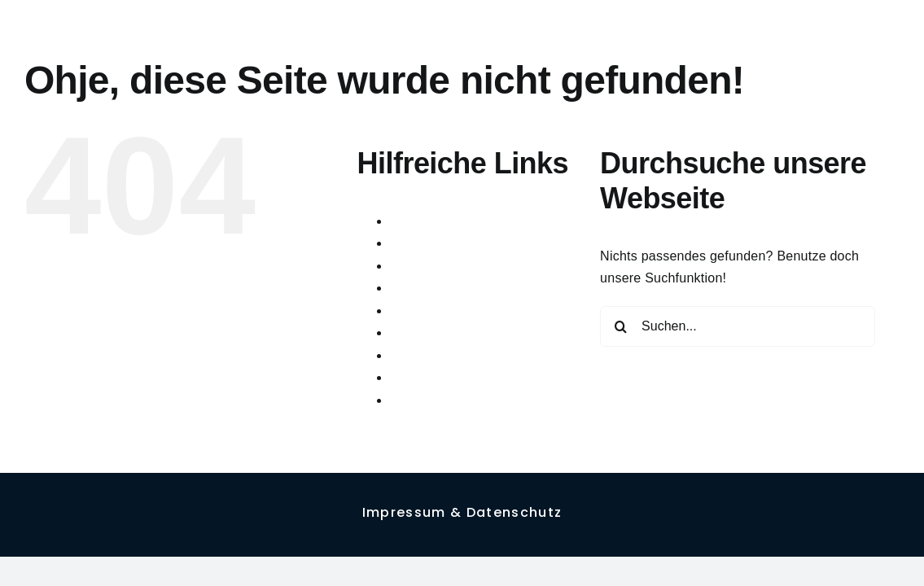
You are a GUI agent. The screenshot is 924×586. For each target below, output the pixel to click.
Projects (414, 377)
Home (408, 332)
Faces (408, 288)
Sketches (418, 400)
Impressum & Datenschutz (469, 355)
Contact (413, 243)
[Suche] (620, 326)
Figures (412, 310)
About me (418, 221)
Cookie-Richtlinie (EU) (456, 266)
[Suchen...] (738, 326)
